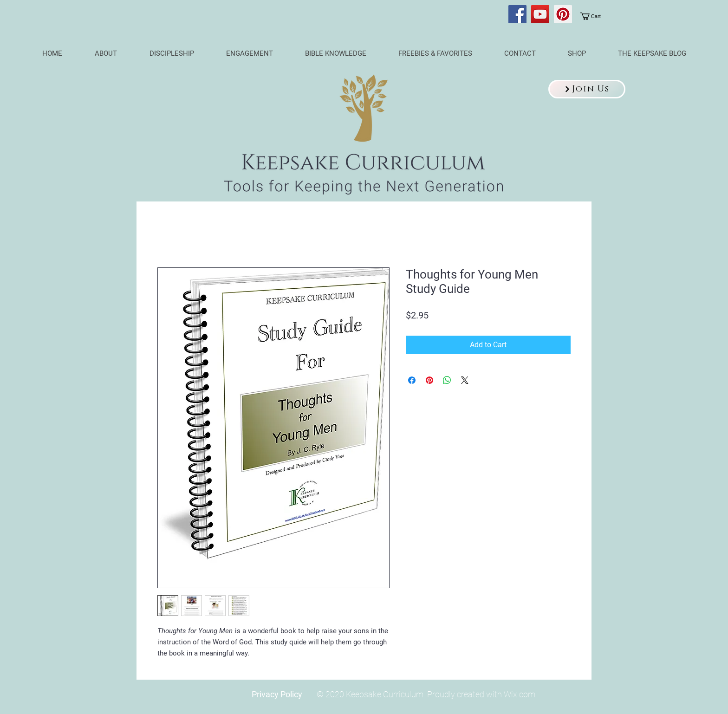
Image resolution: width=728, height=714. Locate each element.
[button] (587, 89)
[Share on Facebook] (412, 380)
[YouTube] (540, 14)
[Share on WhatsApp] (447, 380)
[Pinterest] (563, 14)
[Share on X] (465, 380)
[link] (596, 16)
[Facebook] (517, 14)
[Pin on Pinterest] (429, 380)
